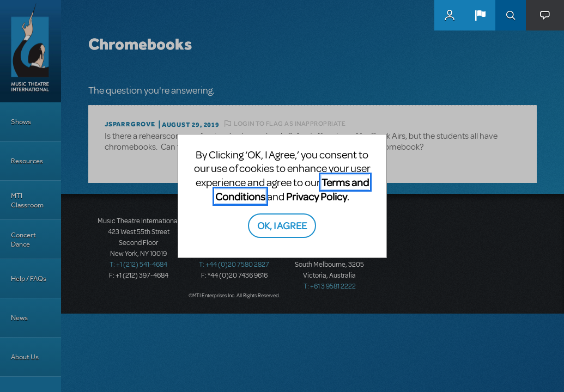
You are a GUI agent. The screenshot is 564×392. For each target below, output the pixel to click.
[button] (480, 15)
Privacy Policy (317, 196)
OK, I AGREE (282, 225)
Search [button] (511, 15)
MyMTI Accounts (450, 15)
